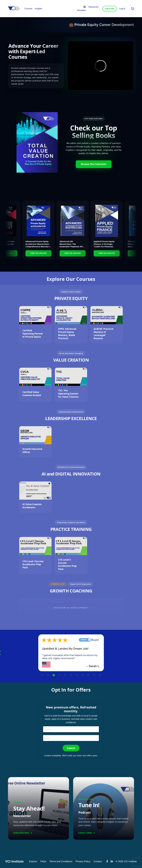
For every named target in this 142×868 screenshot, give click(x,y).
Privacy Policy (83, 861)
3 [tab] (54, 675)
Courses (28, 9)
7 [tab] (77, 675)
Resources (93, 7)
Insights (38, 9)
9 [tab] (88, 675)
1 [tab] (42, 675)
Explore (33, 861)
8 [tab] (83, 675)
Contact (98, 861)
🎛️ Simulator (81, 9)
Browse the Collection (94, 164)
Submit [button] (71, 748)
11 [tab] (100, 675)
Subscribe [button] (110, 9)
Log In (122, 9)
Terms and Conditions (61, 861)
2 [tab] (48, 675)
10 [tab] (94, 675)
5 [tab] (65, 675)
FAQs (43, 861)
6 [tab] (71, 675)
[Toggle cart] (133, 9)
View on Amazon (43, 253)
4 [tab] (60, 675)
